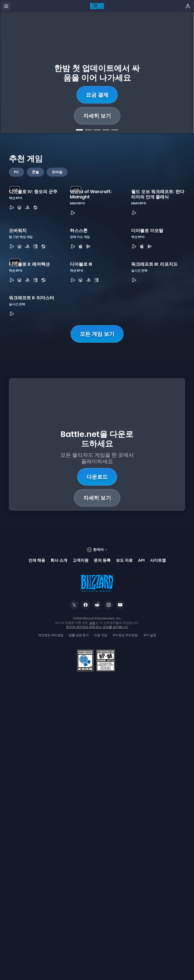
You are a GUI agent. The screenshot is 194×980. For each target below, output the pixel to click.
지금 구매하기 (97, 95)
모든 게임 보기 (97, 622)
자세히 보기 (97, 116)
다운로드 (97, 747)
